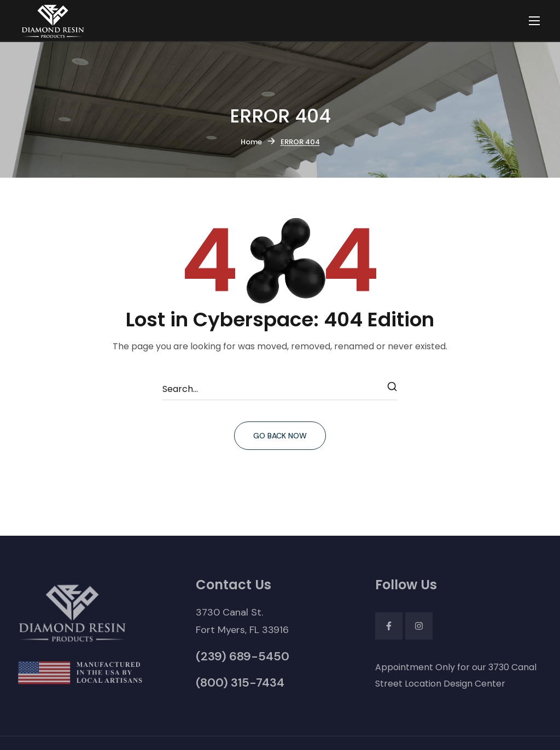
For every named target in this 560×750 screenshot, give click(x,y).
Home (251, 142)
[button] (242, 621)
